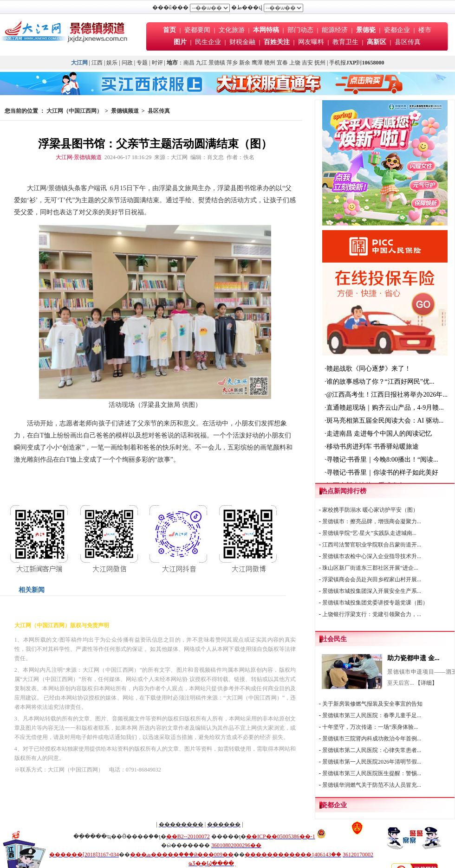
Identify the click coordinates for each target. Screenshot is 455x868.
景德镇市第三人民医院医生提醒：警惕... (372, 773)
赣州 (270, 63)
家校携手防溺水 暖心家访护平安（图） (370, 510)
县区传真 (408, 42)
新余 (245, 63)
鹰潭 (257, 63)
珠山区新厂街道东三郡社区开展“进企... (370, 568)
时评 (158, 63)
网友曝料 (311, 42)
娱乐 (112, 63)
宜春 (282, 63)
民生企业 (208, 42)
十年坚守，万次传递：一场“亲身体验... (370, 727)
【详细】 (426, 683)
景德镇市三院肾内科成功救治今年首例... (372, 739)
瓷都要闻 (198, 30)
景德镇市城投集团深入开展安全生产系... (372, 591)
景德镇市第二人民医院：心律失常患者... (372, 750)
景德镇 (217, 63)
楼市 (425, 30)
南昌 (189, 63)
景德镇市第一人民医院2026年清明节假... (372, 762)
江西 (97, 63)
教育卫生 (345, 42)
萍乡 (232, 63)
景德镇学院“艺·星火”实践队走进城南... (369, 533)
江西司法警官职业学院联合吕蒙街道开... (372, 545)
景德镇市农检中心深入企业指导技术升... (372, 556)
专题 (142, 63)
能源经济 (335, 30)
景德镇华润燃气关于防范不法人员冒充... (372, 785)
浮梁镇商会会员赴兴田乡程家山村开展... (372, 579)
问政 (127, 63)
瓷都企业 (397, 30)
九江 (201, 63)
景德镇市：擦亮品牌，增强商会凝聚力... (372, 521)
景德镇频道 (125, 111)
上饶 (295, 63)
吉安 (307, 63)
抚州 (320, 63)
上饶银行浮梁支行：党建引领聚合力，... (372, 614)
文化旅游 (232, 30)
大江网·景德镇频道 (79, 157)
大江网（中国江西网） (74, 111)
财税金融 (242, 42)
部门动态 (300, 30)
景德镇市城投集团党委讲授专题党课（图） (375, 603)
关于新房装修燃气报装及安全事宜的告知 (372, 704)
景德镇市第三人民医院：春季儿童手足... (372, 715)
